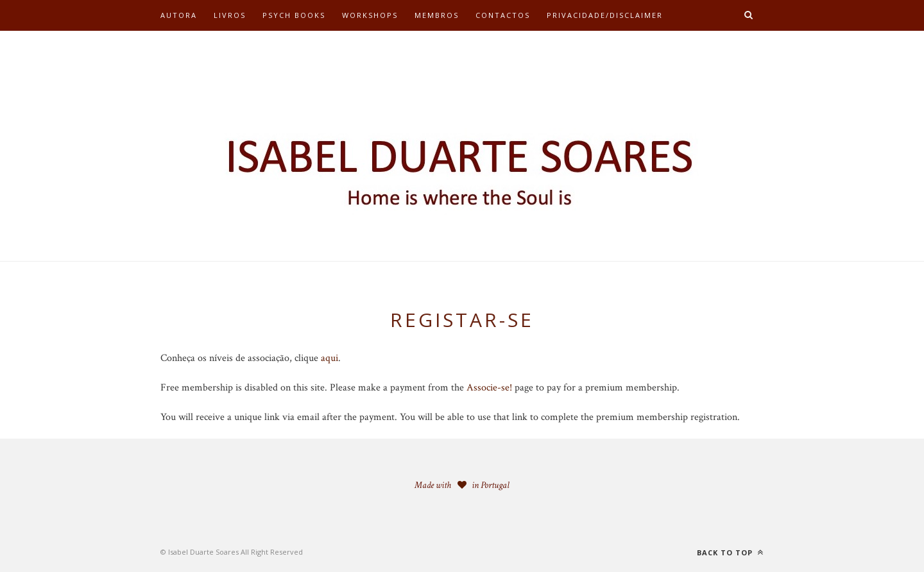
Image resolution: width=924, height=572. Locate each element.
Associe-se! (489, 388)
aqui (329, 358)
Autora (179, 15)
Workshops (370, 15)
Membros (437, 15)
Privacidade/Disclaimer (605, 15)
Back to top (730, 552)
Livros (230, 15)
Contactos (503, 15)
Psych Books (294, 15)
